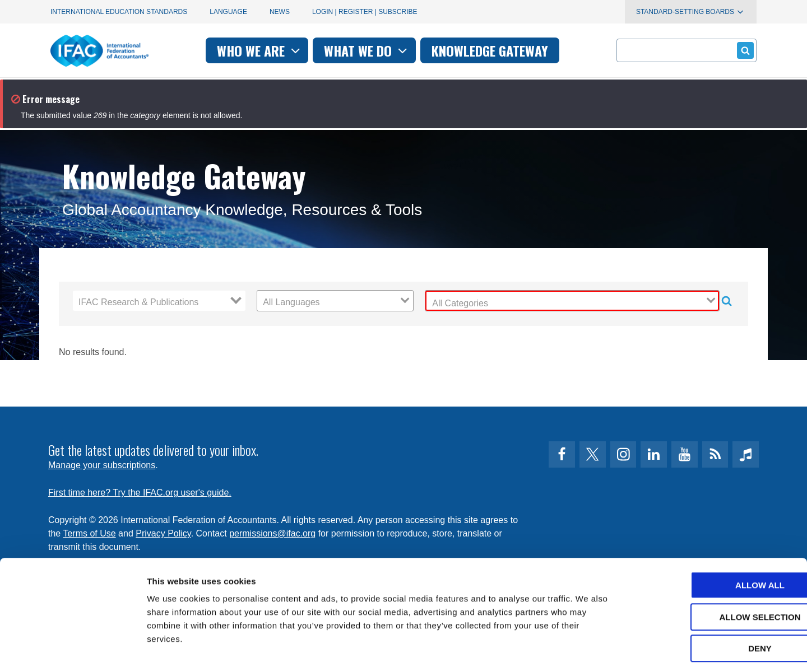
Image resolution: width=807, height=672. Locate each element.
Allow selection (714, 570)
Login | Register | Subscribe (365, 12)
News (280, 12)
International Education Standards (119, 12)
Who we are (260, 50)
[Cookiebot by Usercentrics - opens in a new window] (73, 650)
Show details (588, 650)
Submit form (743, 50)
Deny (713, 601)
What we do (367, 50)
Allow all (713, 538)
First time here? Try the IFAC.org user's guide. (140, 493)
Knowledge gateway (490, 50)
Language (228, 12)
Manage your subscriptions (102, 465)
